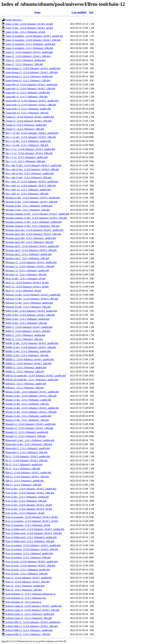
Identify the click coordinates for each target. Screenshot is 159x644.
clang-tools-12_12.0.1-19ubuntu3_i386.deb (27, 113)
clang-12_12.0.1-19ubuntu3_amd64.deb (25, 60)
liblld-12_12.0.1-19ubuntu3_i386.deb (24, 339)
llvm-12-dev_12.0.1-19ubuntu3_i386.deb (26, 501)
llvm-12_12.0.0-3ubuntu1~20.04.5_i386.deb (28, 582)
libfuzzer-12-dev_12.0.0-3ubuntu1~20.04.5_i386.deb (32, 299)
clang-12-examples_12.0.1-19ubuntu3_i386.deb (29, 48)
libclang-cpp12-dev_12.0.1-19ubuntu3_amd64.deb (31, 238)
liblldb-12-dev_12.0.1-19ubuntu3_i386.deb (27, 355)
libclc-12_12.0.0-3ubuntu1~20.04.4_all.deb (27, 283)
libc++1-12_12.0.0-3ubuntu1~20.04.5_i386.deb (29, 153)
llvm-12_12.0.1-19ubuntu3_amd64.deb (25, 586)
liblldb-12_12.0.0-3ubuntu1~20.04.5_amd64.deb (30, 359)
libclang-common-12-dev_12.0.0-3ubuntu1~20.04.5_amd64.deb (37, 214)
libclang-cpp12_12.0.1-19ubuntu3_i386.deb (27, 258)
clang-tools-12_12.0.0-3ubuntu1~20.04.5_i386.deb (31, 105)
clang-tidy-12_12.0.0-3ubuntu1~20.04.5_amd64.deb (31, 85)
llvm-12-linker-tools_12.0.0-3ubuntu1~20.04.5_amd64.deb (35, 529)
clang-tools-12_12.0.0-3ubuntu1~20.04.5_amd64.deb (32, 101)
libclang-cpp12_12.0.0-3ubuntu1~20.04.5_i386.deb (31, 250)
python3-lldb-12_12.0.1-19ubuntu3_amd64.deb (29, 630)
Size (91, 12)
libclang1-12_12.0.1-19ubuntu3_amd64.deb (27, 270)
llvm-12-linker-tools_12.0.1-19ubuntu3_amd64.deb (31, 537)
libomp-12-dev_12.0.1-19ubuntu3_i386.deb (27, 404)
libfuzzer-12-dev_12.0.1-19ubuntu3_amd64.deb (29, 303)
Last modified (79, 12)
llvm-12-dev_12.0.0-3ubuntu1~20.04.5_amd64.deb (31, 489)
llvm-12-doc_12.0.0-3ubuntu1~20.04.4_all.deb (29, 505)
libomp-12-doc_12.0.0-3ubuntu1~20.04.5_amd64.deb (32, 408)
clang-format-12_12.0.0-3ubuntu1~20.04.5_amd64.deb (33, 68)
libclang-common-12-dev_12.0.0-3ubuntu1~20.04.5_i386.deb (36, 218)
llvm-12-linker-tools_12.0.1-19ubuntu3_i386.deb (30, 541)
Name (37, 12)
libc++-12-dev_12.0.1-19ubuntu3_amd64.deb (28, 141)
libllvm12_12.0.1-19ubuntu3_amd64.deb (26, 384)
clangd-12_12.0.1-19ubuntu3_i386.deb (25, 129)
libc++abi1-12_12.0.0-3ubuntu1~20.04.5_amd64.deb (32, 182)
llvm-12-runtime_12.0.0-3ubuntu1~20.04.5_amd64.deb (33, 545)
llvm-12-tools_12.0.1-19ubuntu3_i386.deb (27, 574)
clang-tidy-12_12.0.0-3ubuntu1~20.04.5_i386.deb (30, 89)
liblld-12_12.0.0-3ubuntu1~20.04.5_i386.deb (28, 331)
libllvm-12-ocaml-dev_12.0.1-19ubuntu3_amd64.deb (32, 380)
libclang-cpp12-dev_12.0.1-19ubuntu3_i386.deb (30, 242)
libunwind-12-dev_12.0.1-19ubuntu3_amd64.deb (30, 440)
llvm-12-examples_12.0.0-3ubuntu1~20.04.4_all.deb (32, 517)
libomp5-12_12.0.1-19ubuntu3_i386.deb (26, 436)
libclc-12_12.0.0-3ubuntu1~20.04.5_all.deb (27, 287)
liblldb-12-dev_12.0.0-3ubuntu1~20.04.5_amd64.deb (32, 343)
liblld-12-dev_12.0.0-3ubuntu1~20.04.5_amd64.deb (31, 311)
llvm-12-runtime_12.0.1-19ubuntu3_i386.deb (28, 557)
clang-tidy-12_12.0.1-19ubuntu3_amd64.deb (28, 93)
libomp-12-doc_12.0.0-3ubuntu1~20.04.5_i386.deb (31, 412)
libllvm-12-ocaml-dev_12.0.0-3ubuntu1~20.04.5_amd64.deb (36, 376)
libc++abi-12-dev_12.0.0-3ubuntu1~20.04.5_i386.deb (32, 169)
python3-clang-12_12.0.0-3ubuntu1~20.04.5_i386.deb (32, 610)
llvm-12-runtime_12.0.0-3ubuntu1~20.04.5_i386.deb (32, 549)
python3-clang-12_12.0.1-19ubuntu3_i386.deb (29, 618)
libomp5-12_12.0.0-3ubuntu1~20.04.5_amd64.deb (31, 424)
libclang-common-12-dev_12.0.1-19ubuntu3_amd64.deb (34, 222)
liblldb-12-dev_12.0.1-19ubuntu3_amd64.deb (28, 351)
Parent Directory (14, 20)
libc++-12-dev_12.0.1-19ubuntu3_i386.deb (27, 145)
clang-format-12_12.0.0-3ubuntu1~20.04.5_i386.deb (32, 72)
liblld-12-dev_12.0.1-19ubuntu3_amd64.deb (27, 319)
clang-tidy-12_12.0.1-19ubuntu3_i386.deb (27, 97)
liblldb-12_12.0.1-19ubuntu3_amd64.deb (26, 367)
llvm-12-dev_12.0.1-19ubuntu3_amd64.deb (27, 497)
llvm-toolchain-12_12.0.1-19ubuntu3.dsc (26, 598)
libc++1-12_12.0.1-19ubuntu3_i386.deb (25, 161)
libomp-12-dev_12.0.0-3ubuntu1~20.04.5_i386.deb (31, 396)
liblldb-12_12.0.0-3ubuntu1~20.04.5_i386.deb (28, 363)
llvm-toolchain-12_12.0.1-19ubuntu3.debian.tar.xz (31, 594)
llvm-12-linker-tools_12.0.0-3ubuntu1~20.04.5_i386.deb (34, 533)
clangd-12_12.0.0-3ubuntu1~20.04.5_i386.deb (29, 121)
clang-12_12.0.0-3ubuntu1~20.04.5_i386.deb (28, 56)
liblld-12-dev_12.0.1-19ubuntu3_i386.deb (26, 323)
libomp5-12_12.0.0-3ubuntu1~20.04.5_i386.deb (29, 428)
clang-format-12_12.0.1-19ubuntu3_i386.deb (28, 80)
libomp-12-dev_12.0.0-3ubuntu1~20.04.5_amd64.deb (32, 392)
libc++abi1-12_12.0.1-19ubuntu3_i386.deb (27, 194)
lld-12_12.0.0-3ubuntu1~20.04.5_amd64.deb (28, 456)
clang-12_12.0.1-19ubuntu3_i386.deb (24, 64)
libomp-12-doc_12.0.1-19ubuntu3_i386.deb (27, 420)
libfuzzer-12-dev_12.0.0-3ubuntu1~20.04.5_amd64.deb (33, 295)
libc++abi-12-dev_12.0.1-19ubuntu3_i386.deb (28, 177)
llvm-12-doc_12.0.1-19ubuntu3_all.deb (25, 513)
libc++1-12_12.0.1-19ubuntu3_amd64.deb (27, 157)
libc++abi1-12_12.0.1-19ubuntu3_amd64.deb (28, 190)
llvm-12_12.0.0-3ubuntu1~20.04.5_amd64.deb (29, 578)
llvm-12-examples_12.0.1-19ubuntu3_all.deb (28, 525)
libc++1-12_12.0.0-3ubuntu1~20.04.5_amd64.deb (30, 149)
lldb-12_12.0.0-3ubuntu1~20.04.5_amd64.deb (28, 473)
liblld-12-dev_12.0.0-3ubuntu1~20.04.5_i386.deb (30, 315)
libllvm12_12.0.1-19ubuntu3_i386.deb (25, 388)
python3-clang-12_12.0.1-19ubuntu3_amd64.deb (30, 614)
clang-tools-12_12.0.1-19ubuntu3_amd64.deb (28, 109)
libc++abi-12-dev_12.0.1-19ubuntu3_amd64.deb (30, 173)
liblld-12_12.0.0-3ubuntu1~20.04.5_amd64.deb (29, 327)
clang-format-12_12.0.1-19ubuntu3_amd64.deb (29, 76)
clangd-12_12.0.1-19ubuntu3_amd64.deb (26, 125)
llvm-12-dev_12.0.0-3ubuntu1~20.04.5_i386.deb (30, 493)
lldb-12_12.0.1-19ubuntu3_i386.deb (23, 485)
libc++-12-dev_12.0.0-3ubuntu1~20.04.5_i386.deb (31, 137)
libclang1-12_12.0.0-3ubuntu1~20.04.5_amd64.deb (31, 262)
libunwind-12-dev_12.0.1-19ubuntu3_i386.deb (29, 444)
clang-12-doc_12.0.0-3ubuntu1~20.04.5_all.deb (29, 28)
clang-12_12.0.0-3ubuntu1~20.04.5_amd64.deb (29, 52)
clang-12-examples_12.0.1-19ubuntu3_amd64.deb (30, 44)
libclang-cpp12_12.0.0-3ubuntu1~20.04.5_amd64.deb (32, 246)
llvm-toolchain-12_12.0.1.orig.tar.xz (23, 602)
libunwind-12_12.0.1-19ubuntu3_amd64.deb (28, 448)
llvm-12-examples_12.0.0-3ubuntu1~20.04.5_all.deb (32, 521)
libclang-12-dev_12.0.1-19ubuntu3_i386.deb (28, 210)
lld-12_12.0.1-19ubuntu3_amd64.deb (24, 464)
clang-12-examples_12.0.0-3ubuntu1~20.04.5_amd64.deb (34, 36)
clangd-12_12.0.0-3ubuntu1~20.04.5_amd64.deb (30, 117)
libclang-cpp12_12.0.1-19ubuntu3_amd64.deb (28, 254)
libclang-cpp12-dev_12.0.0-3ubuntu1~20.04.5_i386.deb (33, 234)
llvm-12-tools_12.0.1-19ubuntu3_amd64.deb (28, 570)
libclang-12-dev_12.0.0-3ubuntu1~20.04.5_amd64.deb (33, 198)
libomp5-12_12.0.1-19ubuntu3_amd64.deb (27, 432)
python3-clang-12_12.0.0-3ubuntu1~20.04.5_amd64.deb (34, 606)
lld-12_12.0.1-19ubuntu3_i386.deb (23, 469)
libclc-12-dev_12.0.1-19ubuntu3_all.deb (25, 279)
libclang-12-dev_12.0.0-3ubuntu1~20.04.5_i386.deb (31, 202)
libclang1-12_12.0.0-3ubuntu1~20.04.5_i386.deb (30, 266)
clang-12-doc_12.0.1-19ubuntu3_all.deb (25, 32)
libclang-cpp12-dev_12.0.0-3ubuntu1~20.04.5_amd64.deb (34, 230)
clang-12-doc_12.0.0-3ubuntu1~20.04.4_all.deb (29, 24)
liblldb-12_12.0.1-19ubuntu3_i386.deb (25, 372)
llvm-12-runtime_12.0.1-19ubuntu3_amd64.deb (29, 553)
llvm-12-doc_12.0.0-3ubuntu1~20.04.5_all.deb (29, 509)
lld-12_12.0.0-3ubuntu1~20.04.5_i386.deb (27, 460)
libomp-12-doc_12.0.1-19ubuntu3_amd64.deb (28, 416)
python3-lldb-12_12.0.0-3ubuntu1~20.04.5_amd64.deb (33, 622)
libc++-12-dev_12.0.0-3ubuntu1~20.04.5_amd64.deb (32, 133)
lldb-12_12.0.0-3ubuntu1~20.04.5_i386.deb (27, 477)
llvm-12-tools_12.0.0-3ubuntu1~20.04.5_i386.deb (30, 566)
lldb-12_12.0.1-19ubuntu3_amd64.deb (25, 481)
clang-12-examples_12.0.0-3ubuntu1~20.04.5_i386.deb (33, 40)
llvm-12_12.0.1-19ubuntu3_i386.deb (24, 590)
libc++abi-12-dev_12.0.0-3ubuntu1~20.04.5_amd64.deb (33, 165)
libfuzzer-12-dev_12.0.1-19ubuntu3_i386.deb (28, 307)
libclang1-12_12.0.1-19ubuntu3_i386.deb (26, 275)
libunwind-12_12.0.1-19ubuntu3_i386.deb (27, 452)
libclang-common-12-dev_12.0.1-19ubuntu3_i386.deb (32, 226)
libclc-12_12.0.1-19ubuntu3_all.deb (23, 291)
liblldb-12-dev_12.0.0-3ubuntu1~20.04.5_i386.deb (31, 347)
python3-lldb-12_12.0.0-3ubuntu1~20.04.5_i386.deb (32, 626)
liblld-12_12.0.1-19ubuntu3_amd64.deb (25, 335)
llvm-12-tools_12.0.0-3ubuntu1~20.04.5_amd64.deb (32, 562)
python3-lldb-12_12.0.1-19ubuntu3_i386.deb (28, 634)
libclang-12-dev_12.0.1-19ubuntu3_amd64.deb (29, 206)
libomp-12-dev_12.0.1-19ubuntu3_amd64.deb (28, 400)
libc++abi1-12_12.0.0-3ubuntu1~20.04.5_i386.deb (31, 186)
